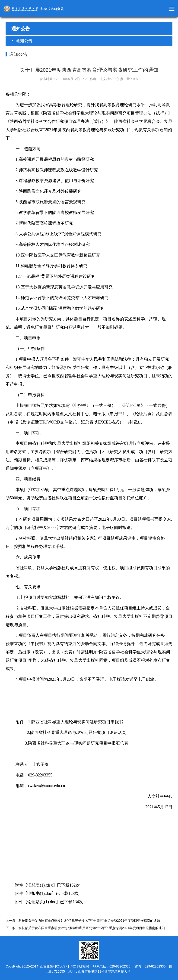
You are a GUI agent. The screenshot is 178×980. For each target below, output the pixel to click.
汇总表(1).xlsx (40, 885)
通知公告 (24, 41)
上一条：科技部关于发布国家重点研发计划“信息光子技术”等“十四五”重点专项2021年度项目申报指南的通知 (83, 921)
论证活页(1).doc (42, 902)
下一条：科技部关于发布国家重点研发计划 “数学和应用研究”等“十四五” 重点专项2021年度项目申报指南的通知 (85, 928)
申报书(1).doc (40, 893)
